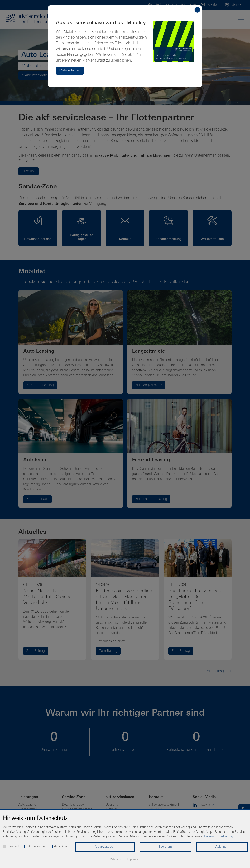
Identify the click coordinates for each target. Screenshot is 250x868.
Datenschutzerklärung (219, 837)
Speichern (165, 847)
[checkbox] (4, 847)
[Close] (197, 10)
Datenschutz (117, 860)
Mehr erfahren (70, 71)
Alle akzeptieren (105, 847)
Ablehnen (222, 847)
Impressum (134, 860)
